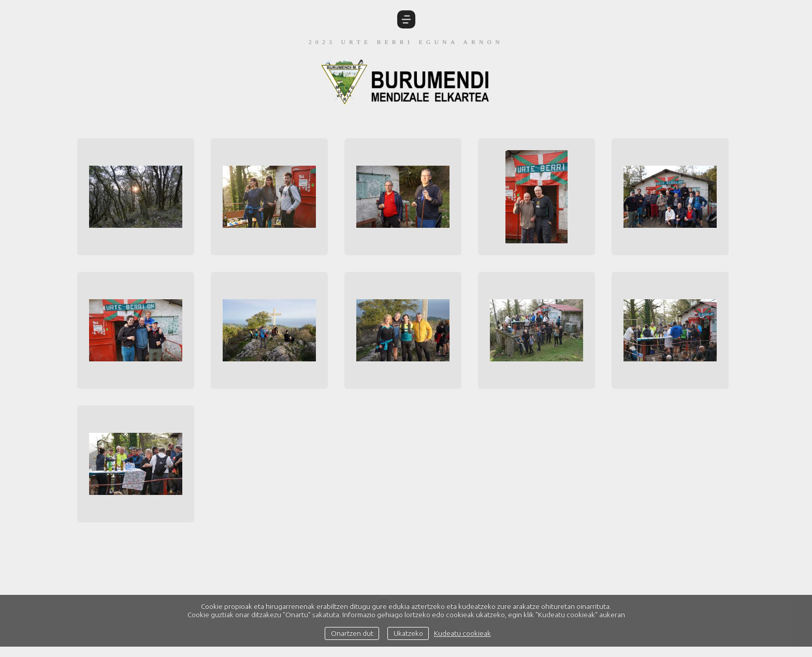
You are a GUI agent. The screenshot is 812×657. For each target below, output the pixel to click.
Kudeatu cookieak (462, 633)
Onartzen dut (352, 633)
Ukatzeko (408, 633)
